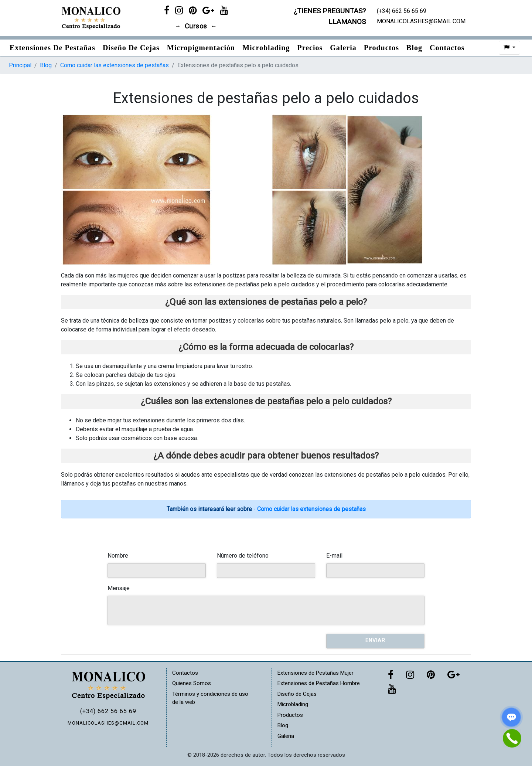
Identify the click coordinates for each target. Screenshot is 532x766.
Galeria (343, 48)
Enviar (375, 640)
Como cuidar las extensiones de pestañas (115, 65)
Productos (381, 48)
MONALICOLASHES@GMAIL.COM (108, 723)
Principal (20, 65)
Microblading (266, 48)
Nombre (118, 556)
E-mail (334, 556)
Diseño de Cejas (131, 48)
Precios (310, 48)
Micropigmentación (201, 48)
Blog (414, 48)
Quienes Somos (192, 683)
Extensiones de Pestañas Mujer (316, 673)
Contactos (447, 48)
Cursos (196, 26)
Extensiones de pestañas (52, 48)
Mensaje (119, 588)
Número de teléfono (243, 556)
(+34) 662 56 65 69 (108, 711)
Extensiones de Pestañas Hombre (319, 683)
